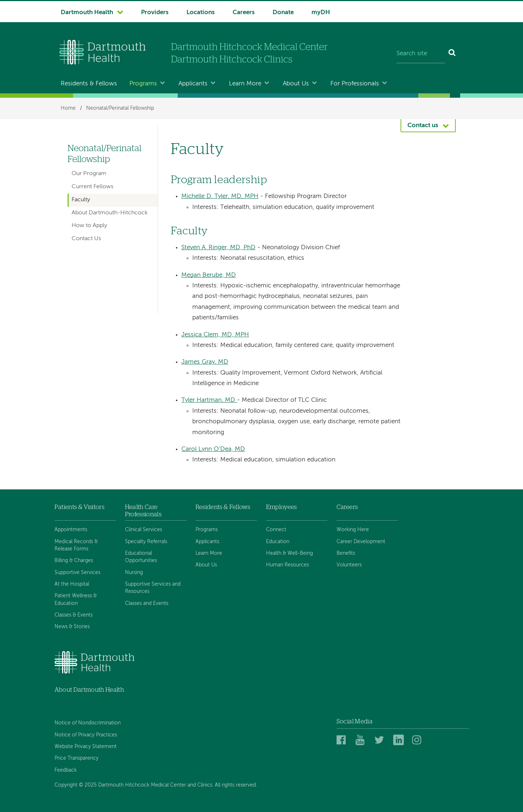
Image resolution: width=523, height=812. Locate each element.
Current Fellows (92, 187)
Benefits (346, 553)
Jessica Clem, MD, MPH (215, 335)
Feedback (66, 770)
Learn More (245, 84)
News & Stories (72, 627)
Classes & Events (74, 615)
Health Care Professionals (143, 511)
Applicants (193, 84)
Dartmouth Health (87, 13)
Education (278, 542)
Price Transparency (77, 758)
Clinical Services (144, 530)
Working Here (353, 530)
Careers (244, 13)
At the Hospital (72, 584)
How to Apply (89, 226)
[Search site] (421, 54)
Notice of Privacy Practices (86, 735)
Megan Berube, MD (209, 275)
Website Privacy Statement (86, 747)
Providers (155, 13)
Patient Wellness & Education (76, 599)
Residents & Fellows (89, 84)
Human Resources (287, 565)
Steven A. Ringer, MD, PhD (218, 248)
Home (68, 108)
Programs (143, 84)
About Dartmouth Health (89, 690)
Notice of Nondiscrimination (88, 723)
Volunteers (349, 565)
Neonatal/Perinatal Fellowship (120, 108)
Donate (283, 13)
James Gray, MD (205, 362)
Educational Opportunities (141, 557)
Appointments (71, 530)
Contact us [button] (423, 126)
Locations (201, 13)
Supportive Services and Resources (153, 588)
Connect (276, 530)
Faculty (81, 200)
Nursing (134, 573)
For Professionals (355, 84)
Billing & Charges (74, 561)
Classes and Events (147, 603)
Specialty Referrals (146, 542)
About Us (296, 84)
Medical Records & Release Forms (76, 545)
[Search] (452, 54)
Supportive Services (77, 573)
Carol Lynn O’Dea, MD (213, 449)
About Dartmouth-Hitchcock (110, 213)
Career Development (361, 542)
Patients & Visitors (79, 507)
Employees (281, 507)
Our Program (89, 174)
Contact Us (86, 239)
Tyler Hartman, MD (209, 400)
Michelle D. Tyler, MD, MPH (220, 196)
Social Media (355, 721)
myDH (321, 13)
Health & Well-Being (289, 553)
